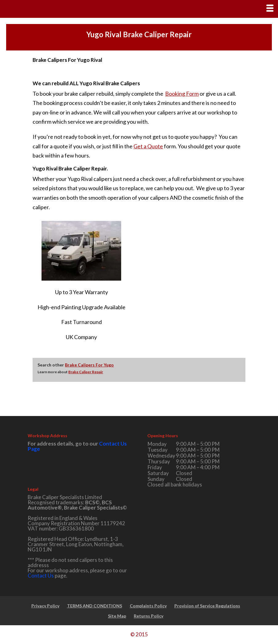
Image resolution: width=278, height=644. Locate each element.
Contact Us (41, 576)
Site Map (117, 616)
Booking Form (182, 94)
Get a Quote (148, 146)
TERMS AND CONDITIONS (95, 606)
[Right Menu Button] (270, 8)
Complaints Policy (148, 606)
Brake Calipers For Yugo (89, 365)
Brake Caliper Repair (86, 372)
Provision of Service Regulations (207, 606)
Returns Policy (149, 616)
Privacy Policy (45, 606)
